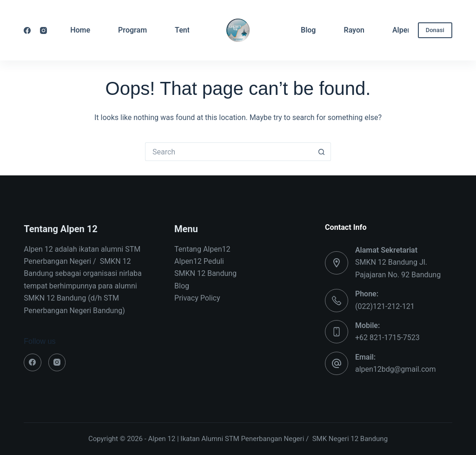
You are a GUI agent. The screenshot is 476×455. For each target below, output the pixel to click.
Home (80, 30)
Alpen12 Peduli (199, 261)
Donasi (435, 30)
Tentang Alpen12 (202, 249)
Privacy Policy (197, 298)
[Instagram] (43, 30)
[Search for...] (229, 152)
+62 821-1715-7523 (387, 338)
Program (132, 30)
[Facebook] (27, 30)
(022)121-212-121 (385, 306)
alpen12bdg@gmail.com (396, 369)
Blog (308, 30)
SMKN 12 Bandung (205, 273)
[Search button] (322, 152)
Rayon (354, 30)
